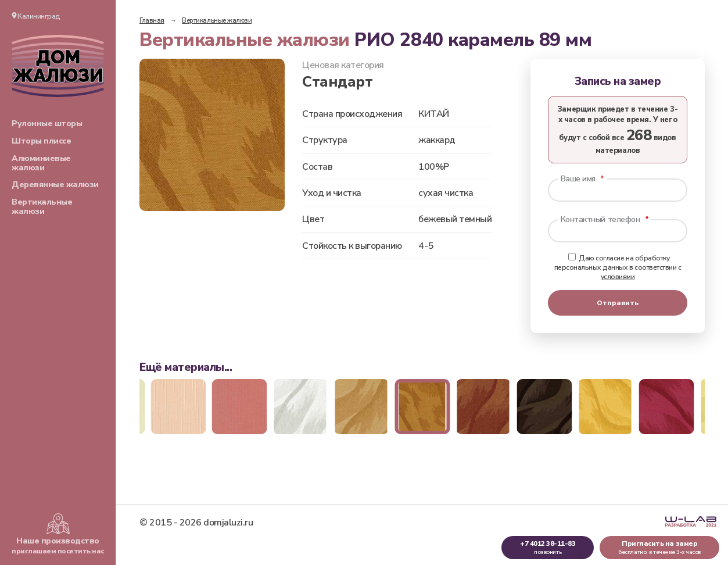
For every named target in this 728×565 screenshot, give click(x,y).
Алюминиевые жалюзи (41, 163)
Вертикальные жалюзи (42, 207)
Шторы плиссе (41, 141)
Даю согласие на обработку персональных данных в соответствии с (618, 267)
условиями (618, 277)
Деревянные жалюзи (55, 185)
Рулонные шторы (47, 124)
